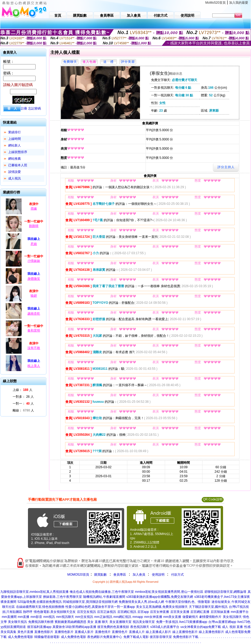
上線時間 (15, 139)
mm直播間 (9, 617)
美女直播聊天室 (120, 622)
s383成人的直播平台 (165, 627)
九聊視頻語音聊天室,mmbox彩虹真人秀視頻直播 (34, 592)
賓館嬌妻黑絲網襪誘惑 (70, 622)
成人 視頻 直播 (232, 627)
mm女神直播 (153, 617)
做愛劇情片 (190, 617)
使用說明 (158, 575)
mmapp (138, 617)
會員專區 (120, 575)
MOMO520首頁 (78, 575)
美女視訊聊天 (232, 617)
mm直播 (23, 617)
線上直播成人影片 (158, 632)
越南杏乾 (34, 314)
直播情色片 (120, 632)
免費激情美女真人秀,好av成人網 (141, 602)
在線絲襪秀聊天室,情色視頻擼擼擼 (40, 607)
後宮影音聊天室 (161, 637)
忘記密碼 (35, 108)
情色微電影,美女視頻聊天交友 (55, 612)
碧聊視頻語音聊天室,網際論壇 (225, 592)
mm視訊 (49, 617)
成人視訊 (15, 178)
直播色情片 (103, 632)
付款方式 (177, 575)
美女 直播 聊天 (98, 622)
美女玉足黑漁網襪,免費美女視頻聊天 (162, 607)
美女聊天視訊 (17, 622)
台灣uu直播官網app (222, 622)
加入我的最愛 (239, 3)
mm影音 (36, 617)
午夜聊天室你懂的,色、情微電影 (188, 602)
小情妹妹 (34, 261)
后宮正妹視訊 (107, 612)
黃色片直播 (25, 632)
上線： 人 (23, 390)
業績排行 (15, 132)
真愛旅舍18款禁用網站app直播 (74, 627)
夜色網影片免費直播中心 (105, 637)
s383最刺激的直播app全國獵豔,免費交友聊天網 (160, 597)
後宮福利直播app (39, 627)
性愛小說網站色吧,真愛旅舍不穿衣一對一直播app (100, 607)
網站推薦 (15, 159)
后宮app (143, 612)
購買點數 (100, 575)
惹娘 (34, 244)
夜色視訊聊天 (140, 627)
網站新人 (15, 145)
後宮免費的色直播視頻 (113, 627)
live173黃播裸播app (193, 622)
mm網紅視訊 (122, 617)
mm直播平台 (240, 612)
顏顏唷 (34, 226)
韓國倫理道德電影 (47, 637)
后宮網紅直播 (200, 612)
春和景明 (34, 330)
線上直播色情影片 (211, 632)
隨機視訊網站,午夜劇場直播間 (104, 597)
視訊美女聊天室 (144, 622)
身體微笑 (34, 279)
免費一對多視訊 (167, 622)
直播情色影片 (64, 632)
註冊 (24, 108)
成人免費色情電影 (21, 637)
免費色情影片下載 (186, 637)
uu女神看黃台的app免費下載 (201, 627)
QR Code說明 (213, 499)
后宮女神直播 (160, 612)
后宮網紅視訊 (127, 612)
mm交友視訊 (84, 617)
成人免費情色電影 (74, 637)
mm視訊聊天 (65, 617)
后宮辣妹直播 (220, 612)
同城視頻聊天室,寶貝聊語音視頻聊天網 (90, 602)
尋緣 (34, 209)
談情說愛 (15, 172)
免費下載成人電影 (136, 637)
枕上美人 (34, 366)
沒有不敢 (34, 348)
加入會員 (139, 575)
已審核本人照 (18, 165)
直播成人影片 (84, 632)
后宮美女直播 (180, 612)
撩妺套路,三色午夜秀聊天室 (62, 597)
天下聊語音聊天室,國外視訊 (208, 607)
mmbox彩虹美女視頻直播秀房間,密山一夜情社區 (169, 592)
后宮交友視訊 (86, 612)
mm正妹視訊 (103, 617)
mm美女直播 (172, 617)
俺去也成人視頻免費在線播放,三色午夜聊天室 (102, 592)
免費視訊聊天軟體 (41, 622)
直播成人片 (137, 632)
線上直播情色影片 (185, 632)
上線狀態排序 (18, 152)
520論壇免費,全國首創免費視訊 (40, 602)
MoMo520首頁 (216, 3)
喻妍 (34, 296)
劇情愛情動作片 (210, 617)
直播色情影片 (44, 632)
